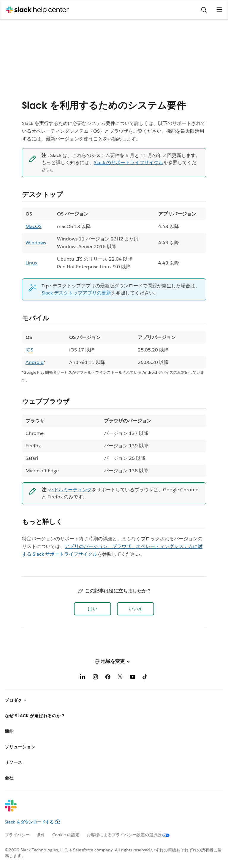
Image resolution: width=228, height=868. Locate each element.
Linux (31, 263)
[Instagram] (95, 678)
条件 (41, 835)
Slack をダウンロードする (33, 822)
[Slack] (109, 810)
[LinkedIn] (83, 678)
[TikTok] (145, 678)
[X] (120, 678)
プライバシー (17, 835)
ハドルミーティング (70, 490)
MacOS (34, 226)
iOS (29, 350)
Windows (36, 243)
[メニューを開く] (219, 10)
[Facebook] (108, 678)
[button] (92, 609)
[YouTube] (133, 678)
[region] (114, 240)
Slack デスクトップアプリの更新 (76, 293)
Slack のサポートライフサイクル (129, 163)
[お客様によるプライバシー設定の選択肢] (132, 835)
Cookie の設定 (66, 835)
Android (35, 362)
